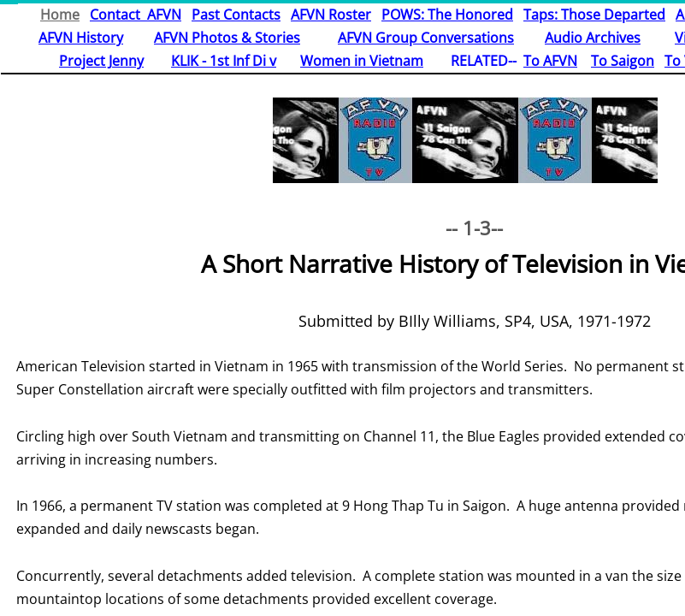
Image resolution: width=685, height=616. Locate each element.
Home (60, 15)
